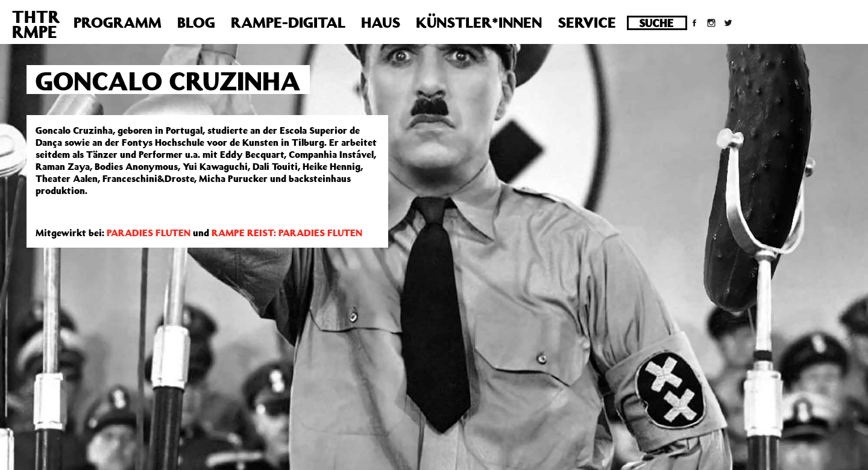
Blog (196, 22)
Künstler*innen (479, 22)
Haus (381, 22)
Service (587, 22)
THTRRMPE (36, 24)
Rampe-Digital (288, 22)
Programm (118, 22)
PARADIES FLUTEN (149, 233)
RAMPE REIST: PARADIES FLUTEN (287, 233)
